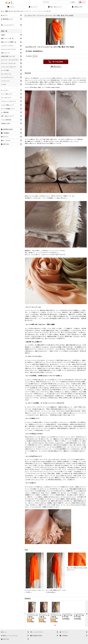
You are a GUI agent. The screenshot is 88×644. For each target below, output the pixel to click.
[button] (25, 614)
